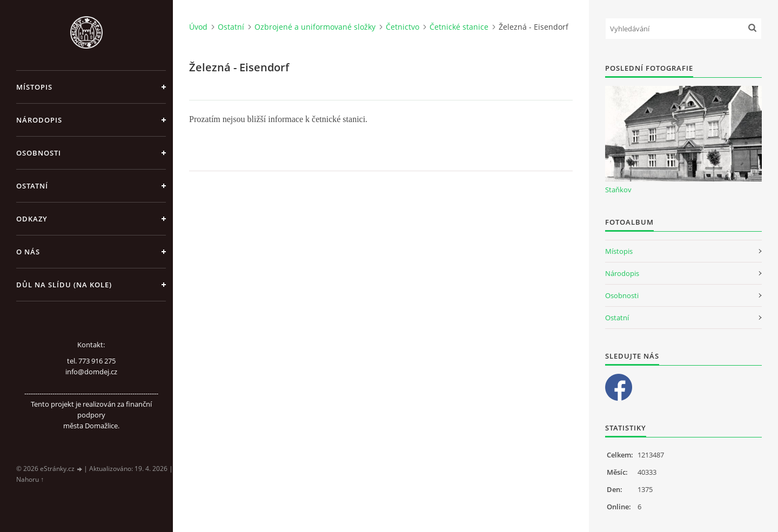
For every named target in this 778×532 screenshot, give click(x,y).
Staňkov (618, 190)
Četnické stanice (459, 27)
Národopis (39, 120)
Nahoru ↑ (30, 479)
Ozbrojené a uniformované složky (315, 27)
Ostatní (32, 186)
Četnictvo (403, 27)
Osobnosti (39, 153)
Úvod (198, 27)
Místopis (34, 87)
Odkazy (32, 219)
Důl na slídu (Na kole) (64, 285)
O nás (28, 252)
